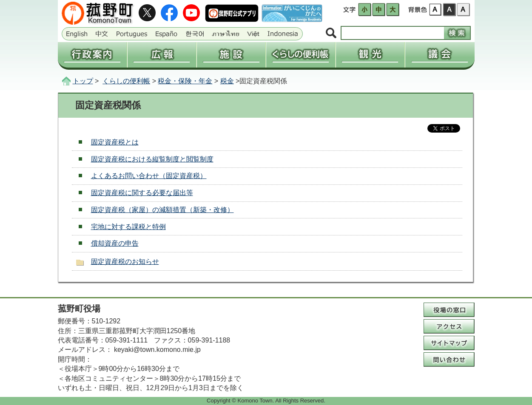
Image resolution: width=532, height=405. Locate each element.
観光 (370, 55)
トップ (83, 81)
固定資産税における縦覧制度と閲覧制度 (152, 159)
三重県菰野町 (99, 13)
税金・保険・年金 (185, 81)
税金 (227, 81)
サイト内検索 (331, 33)
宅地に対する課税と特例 (128, 227)
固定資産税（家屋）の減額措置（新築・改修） (162, 210)
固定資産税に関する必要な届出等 (142, 193)
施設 (231, 55)
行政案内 (92, 55)
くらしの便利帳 (300, 55)
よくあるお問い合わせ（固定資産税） (149, 176)
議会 (440, 55)
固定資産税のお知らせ (125, 262)
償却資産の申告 (115, 243)
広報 (162, 55)
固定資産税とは (115, 142)
